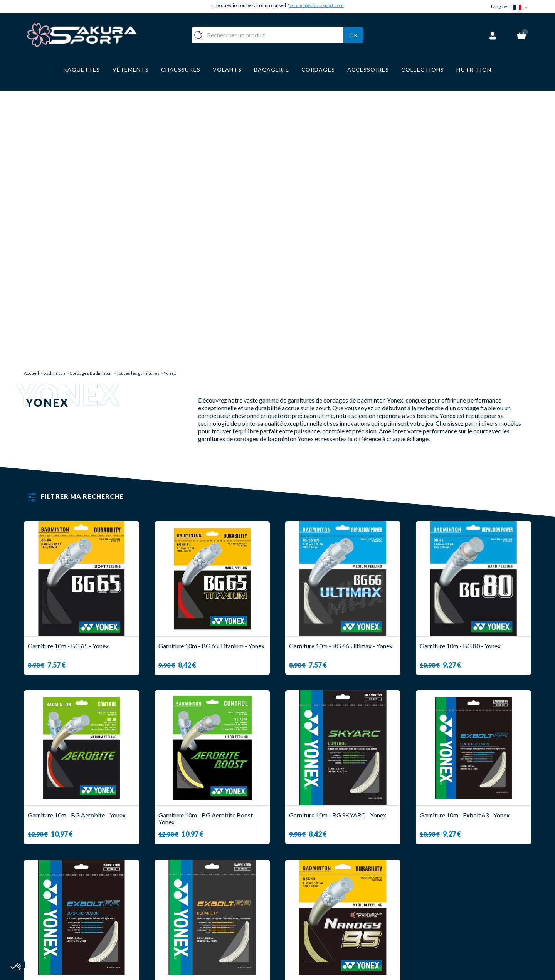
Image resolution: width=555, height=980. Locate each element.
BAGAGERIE (203, 923)
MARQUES (200, 946)
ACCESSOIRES (206, 934)
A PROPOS (301, 877)
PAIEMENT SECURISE (316, 900)
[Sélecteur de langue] (522, 7)
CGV (292, 912)
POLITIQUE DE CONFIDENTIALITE (335, 934)
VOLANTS (200, 889)
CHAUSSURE (203, 912)
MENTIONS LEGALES (315, 923)
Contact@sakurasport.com (60, 928)
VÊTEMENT (202, 900)
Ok (353, 34)
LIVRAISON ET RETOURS (321, 889)
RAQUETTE (202, 877)
